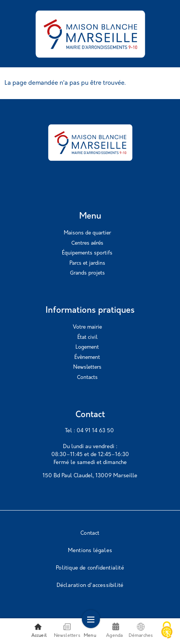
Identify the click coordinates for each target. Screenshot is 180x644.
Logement (87, 347)
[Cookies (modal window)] (167, 631)
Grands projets (87, 273)
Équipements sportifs (87, 253)
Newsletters (87, 367)
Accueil (39, 630)
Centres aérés (87, 243)
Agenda (114, 634)
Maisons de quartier (87, 233)
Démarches (141, 630)
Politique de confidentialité (90, 568)
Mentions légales (90, 551)
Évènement (87, 358)
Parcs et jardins (87, 263)
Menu (90, 630)
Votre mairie (87, 327)
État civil (87, 338)
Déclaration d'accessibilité (90, 586)
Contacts (87, 378)
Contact (90, 533)
